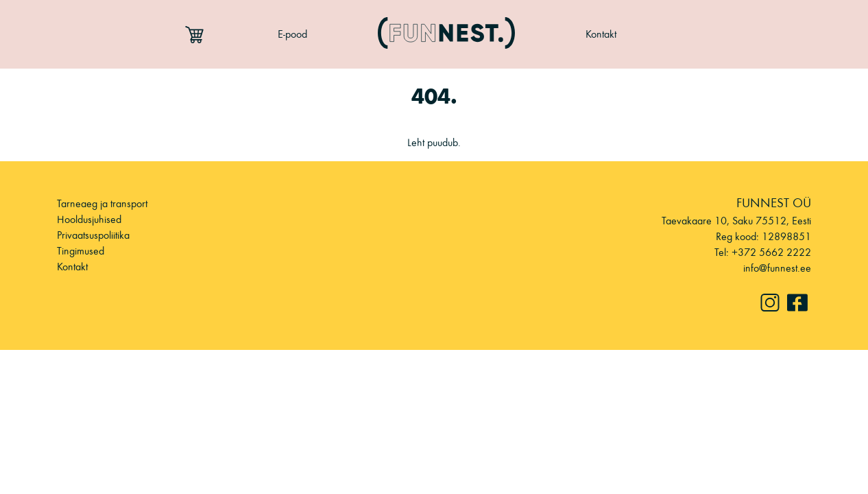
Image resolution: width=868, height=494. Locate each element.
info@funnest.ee (777, 268)
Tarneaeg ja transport (102, 203)
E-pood (292, 34)
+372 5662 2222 (771, 252)
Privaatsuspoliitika (93, 235)
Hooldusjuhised (89, 219)
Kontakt (601, 34)
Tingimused (81, 251)
